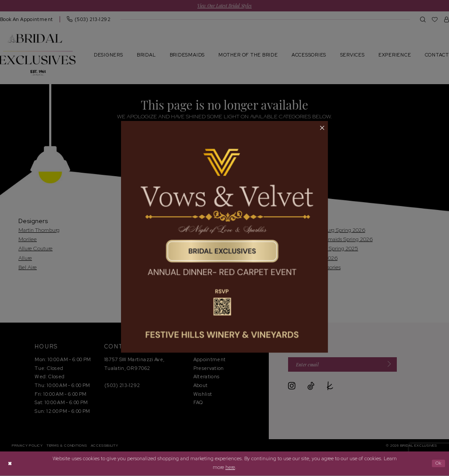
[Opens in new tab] (224, 237)
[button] (322, 128)
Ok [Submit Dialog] (438, 464)
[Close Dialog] (10, 464)
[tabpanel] (224, 237)
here (230, 468)
